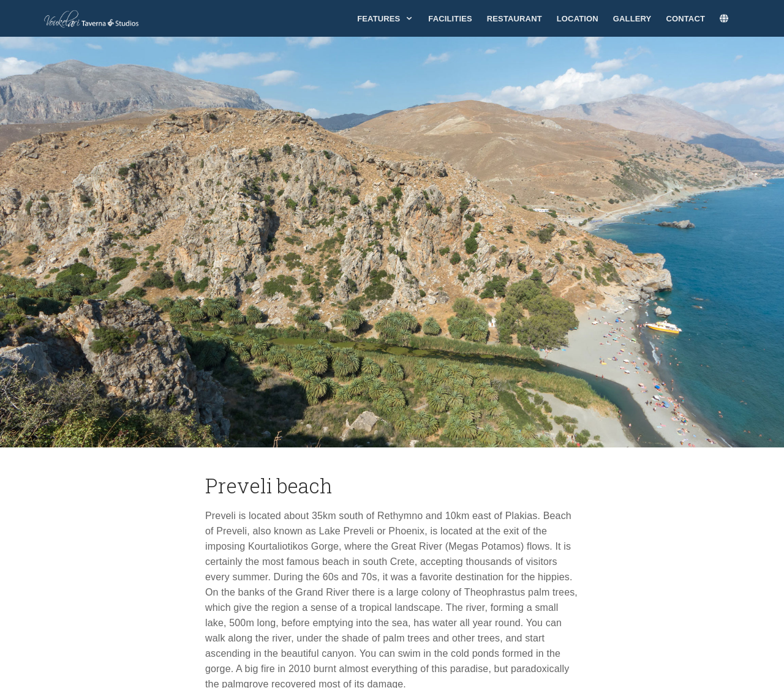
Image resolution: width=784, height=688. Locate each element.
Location (578, 19)
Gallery (632, 19)
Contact (685, 19)
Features (385, 19)
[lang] (730, 19)
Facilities (450, 19)
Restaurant (514, 19)
